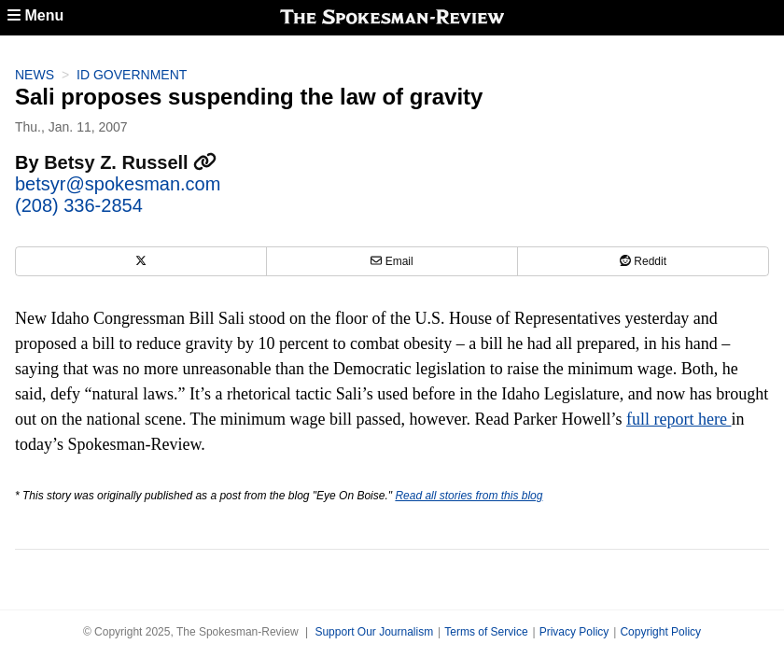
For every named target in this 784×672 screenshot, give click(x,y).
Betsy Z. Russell (130, 162)
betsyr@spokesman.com (118, 184)
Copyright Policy (660, 632)
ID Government (132, 75)
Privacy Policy (574, 632)
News (35, 75)
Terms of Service (486, 632)
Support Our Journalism (374, 632)
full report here (679, 419)
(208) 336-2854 (79, 205)
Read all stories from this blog (469, 496)
